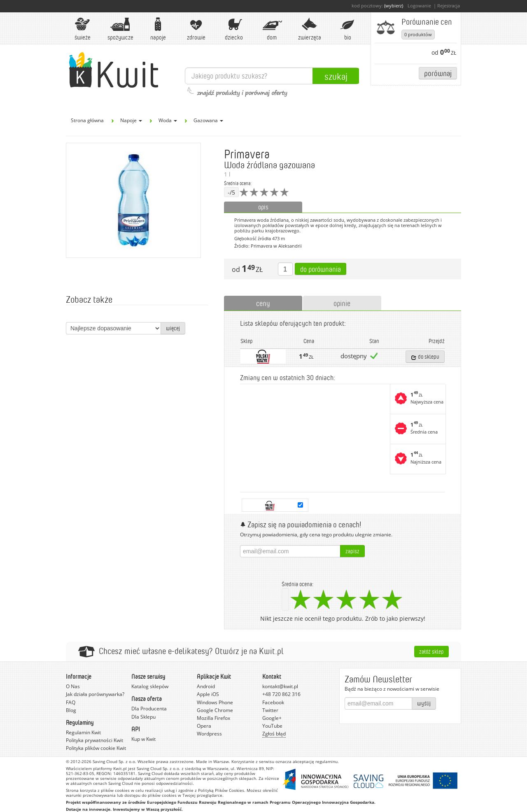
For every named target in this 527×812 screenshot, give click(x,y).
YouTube (272, 726)
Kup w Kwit (143, 739)
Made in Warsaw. (213, 761)
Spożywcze (120, 29)
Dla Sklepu (143, 717)
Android (206, 686)
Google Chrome (215, 710)
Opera (204, 726)
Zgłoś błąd (274, 734)
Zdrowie (196, 29)
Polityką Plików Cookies (221, 790)
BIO (347, 29)
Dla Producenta (149, 709)
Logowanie (419, 6)
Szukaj (336, 76)
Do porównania (321, 269)
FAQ (71, 702)
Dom (272, 29)
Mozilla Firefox (213, 718)
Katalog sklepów (150, 686)
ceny (263, 303)
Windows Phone (215, 702)
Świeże (82, 29)
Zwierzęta (310, 29)
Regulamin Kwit (83, 732)
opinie (342, 303)
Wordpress (209, 734)
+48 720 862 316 (281, 694)
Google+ (272, 718)
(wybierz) (394, 6)
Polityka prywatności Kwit (94, 740)
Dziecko (234, 29)
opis (263, 207)
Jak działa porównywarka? (95, 694)
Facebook (273, 702)
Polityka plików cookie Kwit (96, 748)
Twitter (270, 710)
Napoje (158, 29)
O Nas (73, 686)
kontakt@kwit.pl (280, 686)
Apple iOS (208, 694)
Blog (71, 710)
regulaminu (326, 761)
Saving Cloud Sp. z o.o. (114, 761)
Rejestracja (449, 6)
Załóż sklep (431, 651)
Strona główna (87, 120)
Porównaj (438, 73)
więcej (173, 328)
